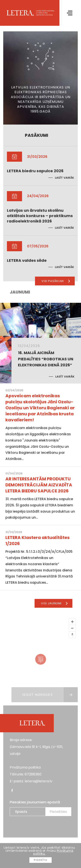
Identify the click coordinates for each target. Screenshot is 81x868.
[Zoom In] (72, 622)
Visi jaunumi (54, 603)
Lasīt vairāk (64, 178)
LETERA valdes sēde (27, 260)
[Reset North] (72, 635)
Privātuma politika (25, 767)
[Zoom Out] (72, 628)
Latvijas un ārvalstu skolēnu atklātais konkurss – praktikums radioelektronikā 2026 (40, 216)
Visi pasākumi (56, 281)
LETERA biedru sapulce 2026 (35, 171)
